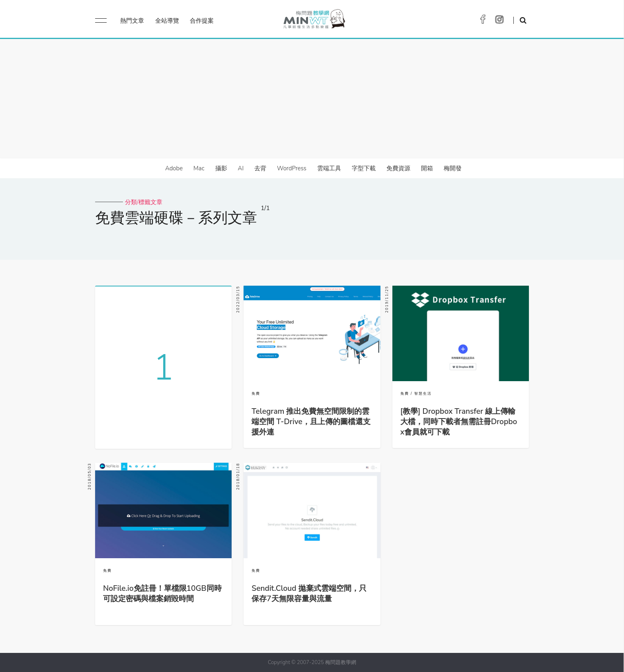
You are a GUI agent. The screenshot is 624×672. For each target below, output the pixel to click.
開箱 (427, 168)
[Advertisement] (312, 99)
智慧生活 (423, 393)
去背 (260, 168)
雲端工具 (329, 168)
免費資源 (398, 168)
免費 (256, 393)
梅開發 (453, 168)
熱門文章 (132, 21)
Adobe (174, 168)
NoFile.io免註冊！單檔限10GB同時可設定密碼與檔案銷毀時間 (162, 594)
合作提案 (202, 21)
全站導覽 (167, 21)
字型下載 (364, 168)
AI (241, 168)
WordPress (292, 168)
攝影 (221, 168)
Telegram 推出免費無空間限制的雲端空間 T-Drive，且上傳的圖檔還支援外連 (311, 422)
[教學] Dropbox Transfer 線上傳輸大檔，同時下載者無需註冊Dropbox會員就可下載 (459, 422)
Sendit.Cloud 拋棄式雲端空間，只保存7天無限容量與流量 (309, 594)
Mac (199, 168)
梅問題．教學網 (314, 21)
